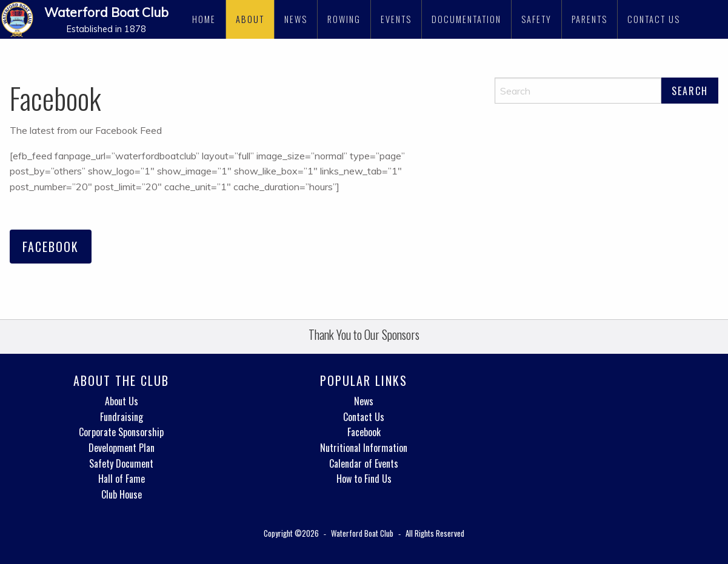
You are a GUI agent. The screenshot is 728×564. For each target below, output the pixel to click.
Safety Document (121, 463)
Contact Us (654, 19)
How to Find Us (364, 479)
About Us (122, 401)
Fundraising (122, 417)
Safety (536, 19)
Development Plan (122, 448)
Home (204, 19)
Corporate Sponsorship (121, 432)
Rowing (344, 19)
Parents (589, 19)
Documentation (466, 19)
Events (396, 19)
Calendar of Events (364, 463)
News (296, 19)
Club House (122, 494)
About (250, 19)
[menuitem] (204, 19)
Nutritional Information (364, 448)
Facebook (51, 247)
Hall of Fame (122, 479)
